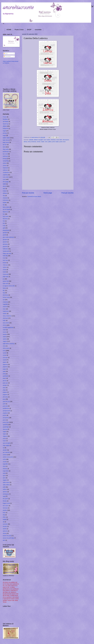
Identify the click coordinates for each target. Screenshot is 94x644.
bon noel (5, 154)
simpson (5, 469)
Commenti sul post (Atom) (34, 197)
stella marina (6, 482)
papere (5, 362)
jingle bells (6, 277)
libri (4, 290)
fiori (4, 214)
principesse (6, 418)
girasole (5, 242)
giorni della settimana (8, 237)
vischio (5, 529)
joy (4, 279)
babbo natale (6, 138)
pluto (4, 399)
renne (4, 439)
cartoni (5, 163)
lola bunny (6, 295)
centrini (5, 165)
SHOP (29, 30)
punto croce (62, 142)
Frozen (5, 117)
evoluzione (6, 200)
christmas (53, 140)
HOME (9, 30)
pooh (4, 404)
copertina (5, 175)
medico (5, 314)
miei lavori (5, 318)
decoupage (6, 182)
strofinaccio (6, 494)
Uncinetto (38, 30)
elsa (4, 196)
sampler (5, 450)
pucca (4, 420)
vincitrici (5, 526)
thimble (5, 501)
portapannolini (7, 411)
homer (4, 263)
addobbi (31, 140)
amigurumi (6, 128)
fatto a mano (6, 207)
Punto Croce (19, 30)
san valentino (6, 452)
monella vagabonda (8, 327)
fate (4, 205)
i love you (5, 265)
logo (4, 293)
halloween (5, 249)
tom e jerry (6, 506)
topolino (5, 510)
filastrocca (5, 212)
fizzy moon (6, 216)
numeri (5, 353)
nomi (46, 142)
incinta (5, 270)
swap (4, 496)
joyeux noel (6, 281)
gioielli (4, 235)
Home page (48, 193)
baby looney (6, 142)
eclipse (5, 191)
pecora (5, 381)
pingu (4, 390)
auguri (4, 135)
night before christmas (9, 344)
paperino (5, 367)
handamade (6, 251)
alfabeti (36, 140)
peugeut (5, 385)
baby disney (6, 140)
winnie (4, 533)
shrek (4, 466)
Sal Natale (6, 122)
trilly (4, 515)
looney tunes (6, 297)
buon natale (47, 140)
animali (5, 133)
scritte (4, 459)
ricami (4, 441)
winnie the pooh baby (8, 538)
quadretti (5, 425)
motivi (4, 330)
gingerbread (6, 230)
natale (43, 142)
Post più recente (28, 193)
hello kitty (5, 256)
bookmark (5, 156)
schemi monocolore (8, 457)
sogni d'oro (6, 471)
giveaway (5, 244)
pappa (4, 369)
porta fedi (5, 406)
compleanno (6, 172)
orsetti (4, 360)
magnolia (5, 304)
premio (5, 415)
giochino (5, 233)
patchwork (6, 376)
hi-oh (4, 258)
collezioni (5, 170)
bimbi (4, 147)
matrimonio (6, 311)
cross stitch (59, 140)
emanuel (5, 198)
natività (5, 339)
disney (25, 142)
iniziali (4, 272)
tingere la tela (6, 503)
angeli (4, 131)
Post (6, 53)
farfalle (5, 203)
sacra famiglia (6, 443)
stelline (5, 489)
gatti (4, 228)
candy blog (6, 161)
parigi (4, 374)
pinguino (5, 395)
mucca (5, 332)
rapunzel (5, 429)
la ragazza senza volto (9, 286)
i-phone (5, 267)
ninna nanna (6, 348)
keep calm (6, 284)
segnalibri (5, 464)
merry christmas (32, 142)
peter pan (5, 383)
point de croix (6, 402)
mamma (5, 307)
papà (4, 371)
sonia (4, 473)
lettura (4, 288)
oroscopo (5, 358)
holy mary (5, 260)
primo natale (55, 142)
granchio (5, 246)
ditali (4, 189)
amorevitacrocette (18, 8)
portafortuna (6, 408)
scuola (5, 462)
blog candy (6, 149)
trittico (4, 517)
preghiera (5, 413)
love (4, 300)
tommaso (5, 508)
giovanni (5, 240)
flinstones (5, 219)
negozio (5, 341)
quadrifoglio (6, 427)
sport (4, 476)
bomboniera (6, 152)
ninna (4, 346)
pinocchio (5, 397)
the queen (5, 499)
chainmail (5, 168)
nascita (5, 334)
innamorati (6, 274)
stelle (4, 487)
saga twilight (6, 445)
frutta (4, 226)
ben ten (5, 145)
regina (4, 434)
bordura (5, 159)
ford (4, 221)
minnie (39, 142)
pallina (50, 142)
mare (4, 309)
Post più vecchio (67, 193)
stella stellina (6, 485)
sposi (4, 478)
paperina (5, 364)
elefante (5, 193)
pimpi (4, 388)
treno (4, 513)
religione (5, 436)
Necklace (5, 119)
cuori (4, 179)
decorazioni (66, 140)
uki (4, 522)
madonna (5, 302)
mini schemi (6, 323)
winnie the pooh (7, 536)
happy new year (7, 253)
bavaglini (41, 140)
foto (4, 223)
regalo (4, 432)
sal (4, 448)
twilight (5, 519)
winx (4, 540)
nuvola (5, 355)
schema (5, 455)
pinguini (5, 392)
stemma (5, 492)
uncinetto (5, 524)
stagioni (5, 480)
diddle (4, 184)
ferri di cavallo (6, 209)
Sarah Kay (6, 124)
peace (4, 378)
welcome (5, 531)
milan (4, 321)
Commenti (7, 56)
